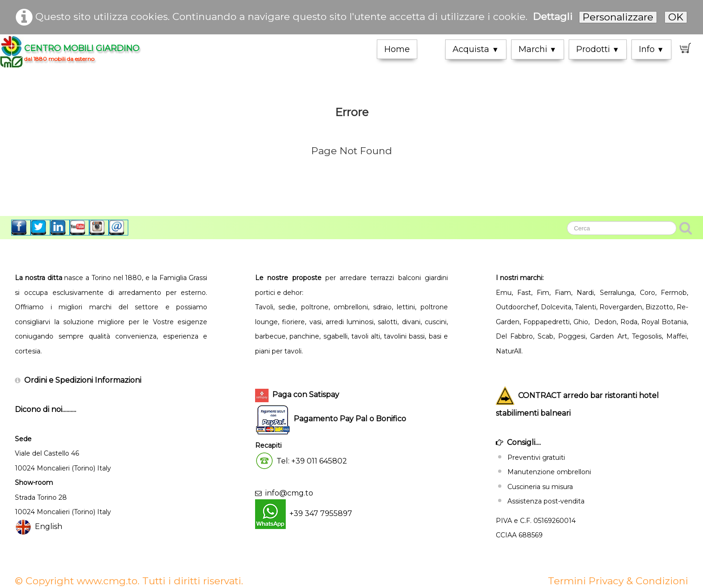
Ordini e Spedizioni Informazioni (83, 380)
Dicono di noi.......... (46, 409)
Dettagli (553, 16)
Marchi (538, 49)
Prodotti (598, 49)
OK (676, 17)
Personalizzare (618, 17)
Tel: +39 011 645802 (312, 461)
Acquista (476, 49)
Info (651, 49)
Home (397, 49)
